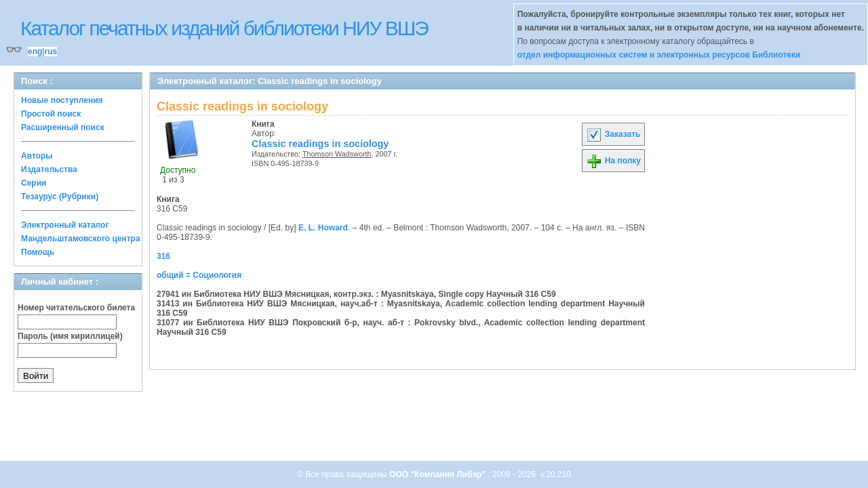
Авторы (37, 156)
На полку (613, 161)
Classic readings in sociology (320, 144)
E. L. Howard (323, 228)
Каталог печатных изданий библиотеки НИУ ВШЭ (224, 28)
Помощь (38, 252)
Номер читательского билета (76, 308)
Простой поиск (51, 114)
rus (51, 52)
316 (163, 256)
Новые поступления (62, 100)
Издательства (49, 169)
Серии (34, 183)
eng (35, 52)
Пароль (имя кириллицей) (70, 336)
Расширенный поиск (63, 127)
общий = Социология (199, 275)
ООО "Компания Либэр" (438, 474)
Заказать (613, 134)
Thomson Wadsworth (337, 154)
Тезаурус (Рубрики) (60, 197)
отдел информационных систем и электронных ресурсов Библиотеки (659, 55)
